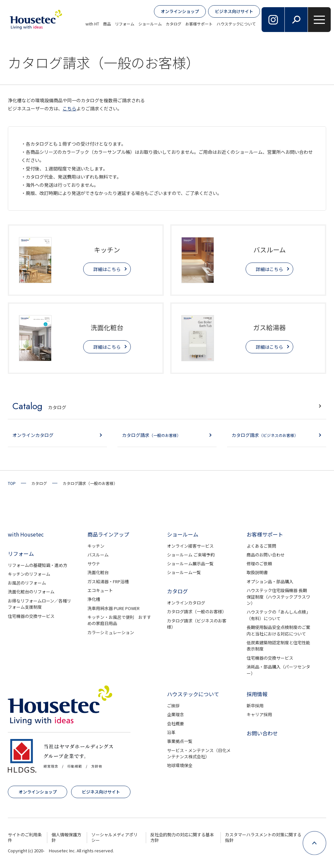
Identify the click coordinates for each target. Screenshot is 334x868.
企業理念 (175, 714)
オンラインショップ (180, 11)
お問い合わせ (262, 733)
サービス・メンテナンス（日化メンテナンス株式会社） (199, 754)
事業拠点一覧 (180, 741)
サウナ (94, 563)
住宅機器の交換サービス (31, 616)
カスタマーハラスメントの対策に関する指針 (263, 837)
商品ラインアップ (108, 534)
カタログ (174, 24)
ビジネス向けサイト (234, 11)
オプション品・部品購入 (270, 581)
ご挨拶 (173, 706)
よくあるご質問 (261, 546)
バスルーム (98, 555)
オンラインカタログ (186, 603)
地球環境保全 (180, 765)
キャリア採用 (259, 714)
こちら (69, 108)
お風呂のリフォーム (27, 583)
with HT (92, 24)
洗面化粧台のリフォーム (31, 592)
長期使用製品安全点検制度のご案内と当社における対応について (278, 630)
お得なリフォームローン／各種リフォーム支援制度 (39, 604)
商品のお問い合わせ (266, 555)
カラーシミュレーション (111, 632)
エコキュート (100, 590)
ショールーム (150, 24)
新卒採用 (255, 706)
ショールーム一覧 (184, 572)
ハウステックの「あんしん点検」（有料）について (278, 615)
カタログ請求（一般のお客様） (197, 611)
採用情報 (257, 694)
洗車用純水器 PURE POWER (114, 608)
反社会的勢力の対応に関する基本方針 (182, 837)
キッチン (96, 546)
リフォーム (125, 24)
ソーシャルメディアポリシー (114, 837)
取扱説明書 (257, 572)
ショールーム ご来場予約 (191, 555)
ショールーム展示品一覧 (190, 563)
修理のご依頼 (259, 563)
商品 (107, 24)
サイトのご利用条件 (25, 837)
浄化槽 (94, 599)
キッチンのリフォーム (29, 574)
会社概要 (175, 723)
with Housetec (26, 534)
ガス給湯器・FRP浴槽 (108, 581)
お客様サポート (199, 24)
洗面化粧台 (98, 572)
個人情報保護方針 (66, 837)
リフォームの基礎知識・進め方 (38, 565)
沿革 (171, 732)
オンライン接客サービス (190, 546)
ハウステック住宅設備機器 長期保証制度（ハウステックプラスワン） (278, 597)
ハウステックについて (236, 24)
